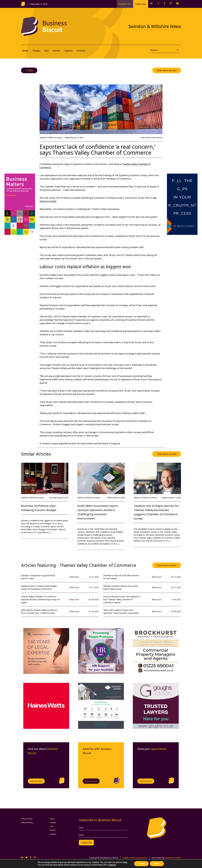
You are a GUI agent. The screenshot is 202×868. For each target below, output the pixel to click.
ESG (47, 51)
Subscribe (141, 4)
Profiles (81, 51)
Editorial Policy (27, 822)
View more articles (167, 70)
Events (57, 51)
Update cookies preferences (135, 858)
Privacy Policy (27, 819)
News (25, 51)
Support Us (125, 4)
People (36, 51)
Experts (69, 51)
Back (29, 70)
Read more (74, 577)
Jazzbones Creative (173, 858)
